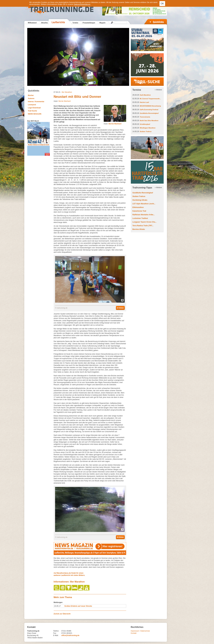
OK (162, 4)
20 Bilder (120, 308)
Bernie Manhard (65, 101)
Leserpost (32, 105)
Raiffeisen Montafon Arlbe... (144, 215)
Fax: (55, 633)
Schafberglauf (145, 124)
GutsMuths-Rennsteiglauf (149, 113)
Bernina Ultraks (139, 229)
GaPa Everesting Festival (149, 110)
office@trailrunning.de (70, 635)
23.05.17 (58, 606)
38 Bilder (120, 537)
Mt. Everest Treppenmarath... (150, 99)
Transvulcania (145, 117)
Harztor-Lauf (144, 102)
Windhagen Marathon (148, 128)
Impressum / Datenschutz (140, 631)
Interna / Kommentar (36, 102)
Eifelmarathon (138, 207)
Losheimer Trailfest (140, 218)
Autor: (113, 124)
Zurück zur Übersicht (62, 614)
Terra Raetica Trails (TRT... (143, 226)
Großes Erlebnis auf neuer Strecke (78, 606)
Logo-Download (34, 108)
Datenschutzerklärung (82, 4)
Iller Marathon (67, 92)
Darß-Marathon (145, 95)
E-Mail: (56, 635)
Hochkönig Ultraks (140, 200)
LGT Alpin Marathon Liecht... (144, 204)
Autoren (31, 98)
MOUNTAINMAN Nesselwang (150, 106)
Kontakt (134, 633)
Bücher (31, 95)
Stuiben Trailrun (146, 131)
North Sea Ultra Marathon (149, 121)
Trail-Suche (33, 111)
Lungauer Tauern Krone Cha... (145, 222)
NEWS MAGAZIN (35, 114)
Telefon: (56, 631)
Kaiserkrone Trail (139, 211)
